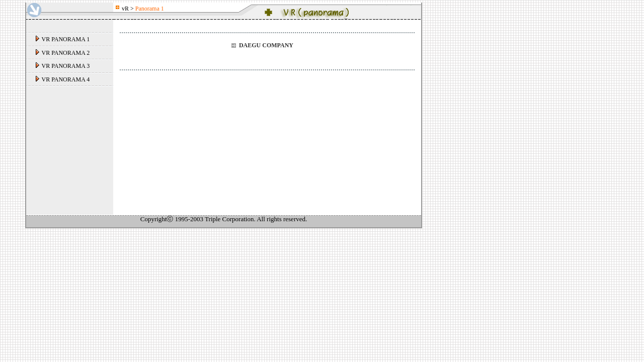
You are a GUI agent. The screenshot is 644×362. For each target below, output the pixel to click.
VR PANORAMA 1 (66, 39)
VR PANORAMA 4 (66, 79)
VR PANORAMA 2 (66, 53)
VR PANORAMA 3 (66, 66)
